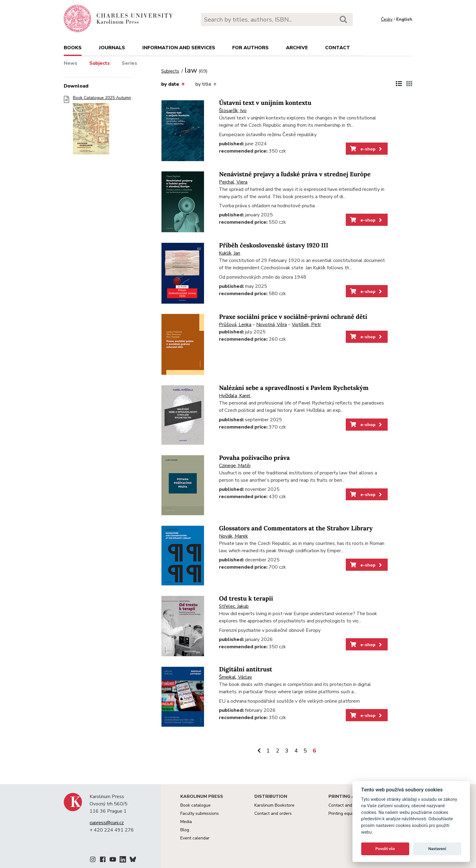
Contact (338, 48)
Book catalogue (195, 805)
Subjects (100, 63)
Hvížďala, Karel (235, 396)
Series (129, 63)
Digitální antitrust (245, 669)
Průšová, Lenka (235, 325)
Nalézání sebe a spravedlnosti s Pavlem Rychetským (294, 388)
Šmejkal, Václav (235, 677)
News (71, 63)
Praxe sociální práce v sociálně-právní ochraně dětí (293, 317)
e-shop (367, 149)
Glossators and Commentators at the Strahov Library (296, 528)
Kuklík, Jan (229, 253)
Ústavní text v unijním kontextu (265, 103)
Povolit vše (385, 849)
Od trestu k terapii (246, 599)
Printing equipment (347, 813)
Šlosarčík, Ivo (233, 111)
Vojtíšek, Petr (306, 325)
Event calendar (195, 838)
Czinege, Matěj (235, 466)
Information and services (179, 48)
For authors (250, 48)
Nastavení (437, 849)
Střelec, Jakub (234, 606)
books (73, 48)
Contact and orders (273, 813)
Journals (112, 48)
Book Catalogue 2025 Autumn (102, 127)
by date (173, 84)
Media (186, 822)
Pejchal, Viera (233, 182)
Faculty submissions (200, 813)
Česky (387, 19)
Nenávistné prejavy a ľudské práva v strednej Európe (295, 174)
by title (206, 84)
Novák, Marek (233, 536)
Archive (297, 48)
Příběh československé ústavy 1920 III (274, 245)
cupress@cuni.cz (107, 823)
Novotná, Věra (272, 325)
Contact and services (349, 805)
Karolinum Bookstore (274, 805)
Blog (185, 830)
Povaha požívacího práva (254, 458)
